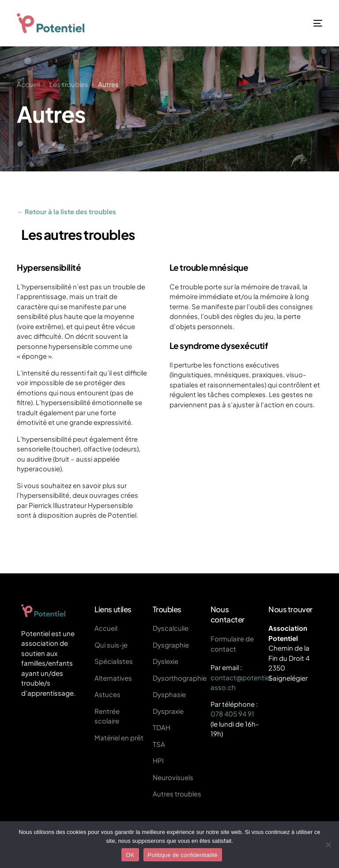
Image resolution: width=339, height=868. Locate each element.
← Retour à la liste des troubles (66, 211)
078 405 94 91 (232, 714)
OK (130, 855)
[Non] (328, 845)
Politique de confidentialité (183, 855)
